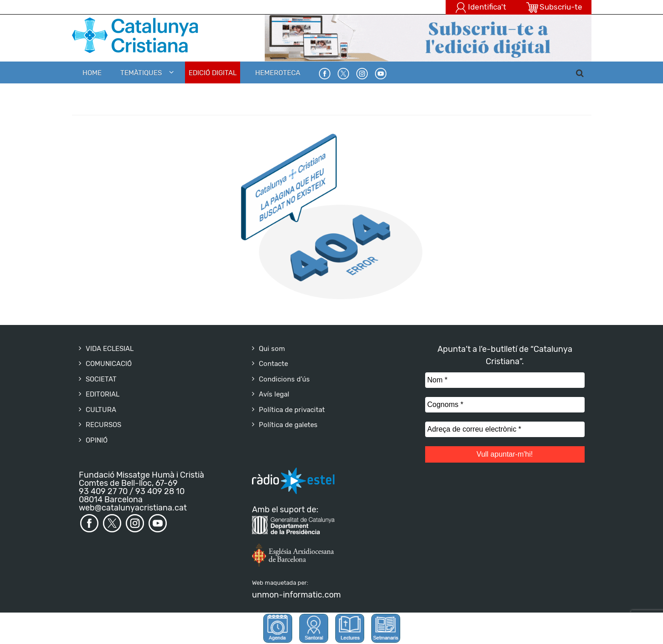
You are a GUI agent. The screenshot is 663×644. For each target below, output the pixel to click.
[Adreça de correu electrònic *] (505, 429)
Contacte (273, 364)
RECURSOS (103, 425)
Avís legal (274, 394)
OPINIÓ (97, 440)
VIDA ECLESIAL (110, 349)
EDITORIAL (103, 394)
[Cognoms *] (505, 405)
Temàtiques (141, 73)
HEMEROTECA (278, 73)
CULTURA (101, 410)
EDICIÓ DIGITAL (213, 73)
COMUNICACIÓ (109, 364)
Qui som (272, 349)
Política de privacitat (292, 410)
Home (92, 73)
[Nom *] (505, 380)
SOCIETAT (101, 379)
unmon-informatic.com (296, 595)
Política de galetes (288, 425)
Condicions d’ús (284, 379)
